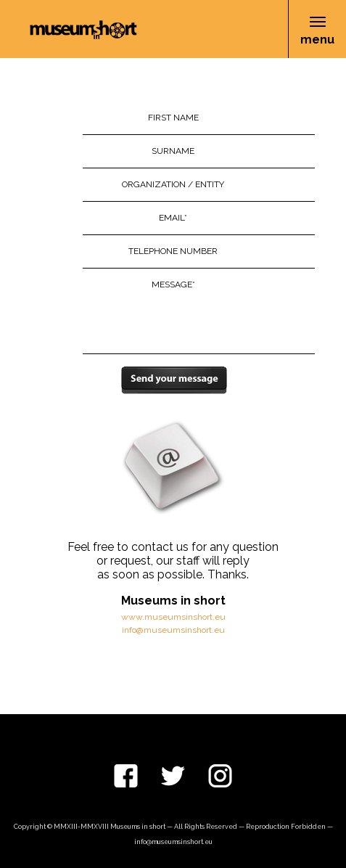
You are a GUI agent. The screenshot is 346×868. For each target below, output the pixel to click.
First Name (173, 118)
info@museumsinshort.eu (173, 630)
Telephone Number (173, 251)
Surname (173, 151)
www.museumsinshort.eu (173, 617)
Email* (173, 218)
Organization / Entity (173, 184)
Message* (173, 284)
